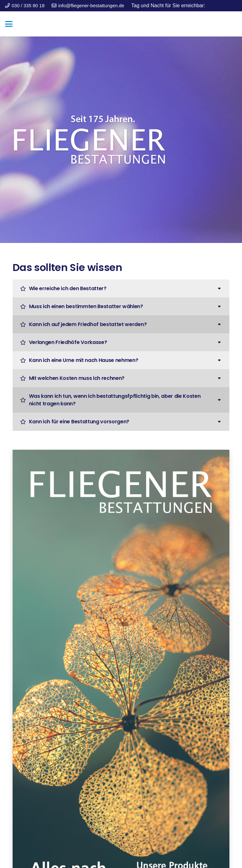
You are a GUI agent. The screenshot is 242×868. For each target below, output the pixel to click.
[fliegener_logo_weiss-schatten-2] (121, 140)
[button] (9, 24)
